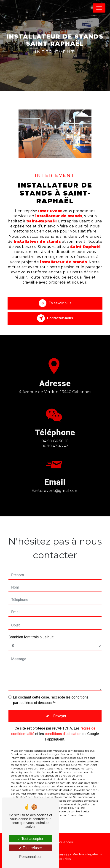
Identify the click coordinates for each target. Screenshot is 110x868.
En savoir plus (55, 303)
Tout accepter (30, 839)
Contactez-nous (55, 318)
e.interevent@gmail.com (55, 486)
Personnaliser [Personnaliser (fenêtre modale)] (30, 857)
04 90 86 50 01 (55, 446)
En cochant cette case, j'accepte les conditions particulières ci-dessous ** (51, 695)
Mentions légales (86, 854)
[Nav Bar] (99, 8)
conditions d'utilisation (63, 729)
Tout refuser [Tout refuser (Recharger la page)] (30, 848)
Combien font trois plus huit (31, 632)
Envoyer (60, 711)
